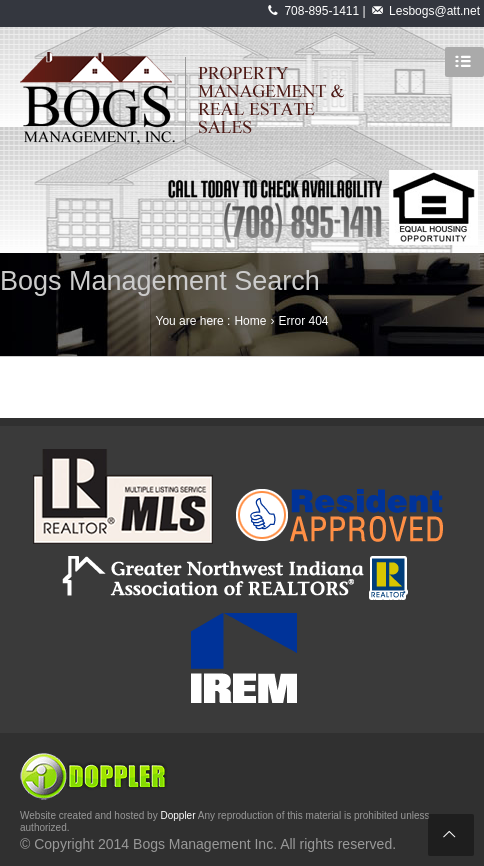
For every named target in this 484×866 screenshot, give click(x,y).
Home (250, 321)
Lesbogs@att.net (434, 11)
